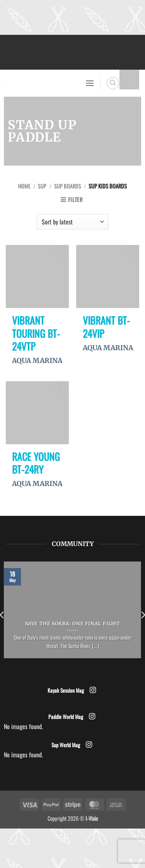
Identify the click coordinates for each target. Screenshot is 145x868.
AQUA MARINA (37, 361)
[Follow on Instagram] (92, 690)
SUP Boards (68, 186)
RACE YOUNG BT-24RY (36, 463)
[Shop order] (72, 222)
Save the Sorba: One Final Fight (73, 624)
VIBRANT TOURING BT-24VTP (36, 333)
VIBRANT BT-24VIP (106, 327)
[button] (90, 83)
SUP (42, 186)
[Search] (113, 83)
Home (24, 186)
